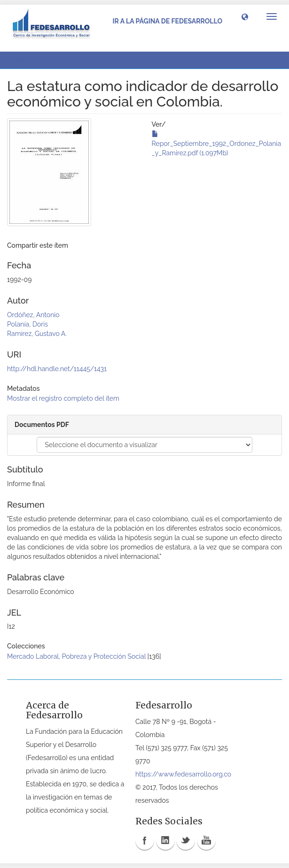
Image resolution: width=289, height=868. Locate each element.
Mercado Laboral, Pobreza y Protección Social (76, 656)
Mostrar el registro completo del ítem (63, 398)
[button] (245, 16)
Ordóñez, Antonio (33, 315)
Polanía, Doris (27, 324)
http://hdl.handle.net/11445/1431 (57, 369)
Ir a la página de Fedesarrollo (167, 21)
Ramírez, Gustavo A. (37, 334)
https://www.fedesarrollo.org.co (183, 774)
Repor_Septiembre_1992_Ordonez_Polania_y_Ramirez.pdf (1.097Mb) (217, 144)
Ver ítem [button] (30, 60)
